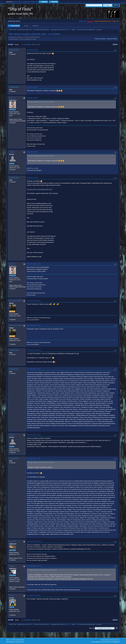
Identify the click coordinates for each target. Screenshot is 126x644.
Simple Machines (20, 640)
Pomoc (102, 640)
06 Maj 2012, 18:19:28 (32, 50)
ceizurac (12, 98)
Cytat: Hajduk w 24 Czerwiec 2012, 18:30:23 (42, 463)
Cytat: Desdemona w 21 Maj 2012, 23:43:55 (42, 102)
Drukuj (115, 45)
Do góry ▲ (117, 640)
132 (39, 44)
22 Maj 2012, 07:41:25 (32, 98)
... (23, 44)
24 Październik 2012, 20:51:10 (34, 541)
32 (25, 44)
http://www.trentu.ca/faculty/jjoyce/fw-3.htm (40, 189)
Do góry (11, 620)
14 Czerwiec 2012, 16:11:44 (34, 350)
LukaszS (13, 541)
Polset (12, 566)
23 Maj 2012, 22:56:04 (32, 152)
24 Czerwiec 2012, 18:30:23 (34, 435)
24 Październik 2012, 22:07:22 (34, 566)
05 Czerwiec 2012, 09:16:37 (34, 301)
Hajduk (12, 152)
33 (27, 44)
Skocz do (92, 628)
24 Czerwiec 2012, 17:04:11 (34, 369)
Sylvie (73, 30)
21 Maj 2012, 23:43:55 (32, 87)
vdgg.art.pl (90, 21)
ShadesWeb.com (20, 642)
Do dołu (11, 45)
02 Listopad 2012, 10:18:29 (34, 595)
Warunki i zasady (109, 640)
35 (33, 44)
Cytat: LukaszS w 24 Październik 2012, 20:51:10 (43, 570)
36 (35, 44)
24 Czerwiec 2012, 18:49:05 (34, 458)
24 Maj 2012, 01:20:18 (32, 178)
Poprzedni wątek (100, 39)
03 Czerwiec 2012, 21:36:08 (34, 264)
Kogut (12, 595)
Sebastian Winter (16, 301)
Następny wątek (112, 39)
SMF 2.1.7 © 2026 (11, 640)
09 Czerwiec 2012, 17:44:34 (34, 325)
